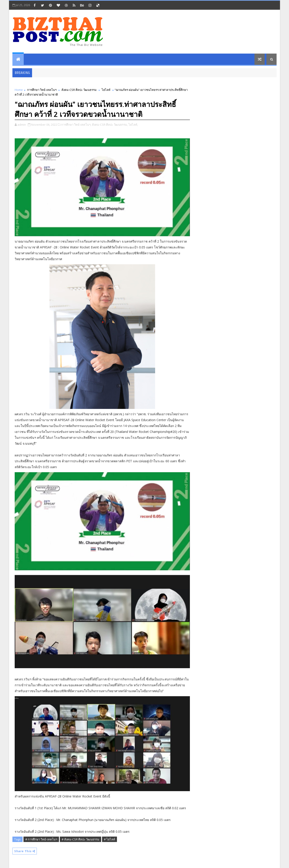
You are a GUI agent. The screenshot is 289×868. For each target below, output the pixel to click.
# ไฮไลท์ (110, 839)
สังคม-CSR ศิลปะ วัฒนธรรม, (110, 125)
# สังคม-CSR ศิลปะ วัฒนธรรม (80, 839)
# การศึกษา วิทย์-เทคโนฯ (41, 839)
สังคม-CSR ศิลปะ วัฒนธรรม (79, 90)
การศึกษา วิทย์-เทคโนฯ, (76, 125)
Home (19, 90)
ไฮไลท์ (106, 90)
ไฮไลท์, (133, 125)
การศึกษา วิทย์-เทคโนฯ (42, 90)
